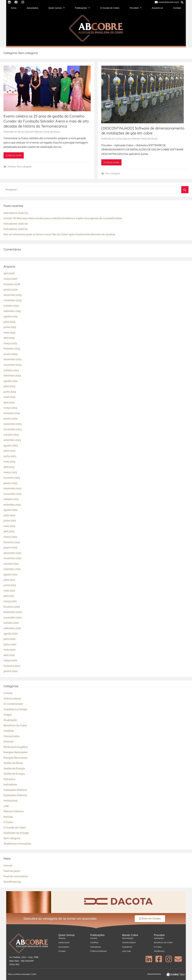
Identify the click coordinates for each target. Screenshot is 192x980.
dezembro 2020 (13, 612)
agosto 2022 (11, 510)
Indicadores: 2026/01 (16, 229)
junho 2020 (10, 644)
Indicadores (10, 784)
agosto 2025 (11, 316)
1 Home (8, 693)
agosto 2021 (10, 574)
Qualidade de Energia (16, 833)
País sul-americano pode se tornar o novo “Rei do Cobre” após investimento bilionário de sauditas (59, 234)
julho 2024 (9, 386)
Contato (177, 8)
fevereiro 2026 (12, 284)
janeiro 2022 (10, 548)
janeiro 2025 (10, 354)
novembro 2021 (12, 558)
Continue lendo (14, 155)
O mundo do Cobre (110, 8)
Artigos (8, 715)
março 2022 (10, 537)
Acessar (8, 866)
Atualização (10, 720)
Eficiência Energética (16, 747)
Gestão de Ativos (13, 763)
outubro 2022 (11, 499)
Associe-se (157, 8)
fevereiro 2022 (12, 542)
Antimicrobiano (12, 699)
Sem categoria (24, 167)
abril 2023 (9, 467)
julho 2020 (9, 639)
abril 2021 (9, 596)
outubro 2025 (11, 306)
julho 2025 (9, 322)
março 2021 (10, 601)
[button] (182, 2)
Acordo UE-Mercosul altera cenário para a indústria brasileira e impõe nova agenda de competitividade (63, 218)
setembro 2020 (12, 628)
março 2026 (10, 279)
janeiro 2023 (10, 483)
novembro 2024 (13, 365)
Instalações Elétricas (15, 790)
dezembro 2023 (13, 424)
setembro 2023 (12, 440)
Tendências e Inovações (17, 844)
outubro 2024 (11, 370)
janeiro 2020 (11, 671)
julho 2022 (9, 515)
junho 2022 (10, 521)
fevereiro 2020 (12, 666)
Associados (32, 8)
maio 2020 (9, 650)
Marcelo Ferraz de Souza (47, 132)
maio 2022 (9, 526)
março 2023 (10, 472)
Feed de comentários (16, 876)
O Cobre (8, 822)
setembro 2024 (12, 376)
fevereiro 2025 (12, 349)
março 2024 (10, 408)
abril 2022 (9, 531)
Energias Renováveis (15, 752)
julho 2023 (9, 451)
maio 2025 (9, 333)
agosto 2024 (11, 381)
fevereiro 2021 (12, 607)
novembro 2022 (13, 494)
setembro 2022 (12, 505)
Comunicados (12, 736)
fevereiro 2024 (12, 413)
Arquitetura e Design (15, 709)
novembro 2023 (13, 429)
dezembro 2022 (13, 488)
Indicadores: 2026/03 (16, 213)
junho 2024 (10, 392)
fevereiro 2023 (12, 478)
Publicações (82, 8)
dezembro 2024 (13, 359)
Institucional (11, 801)
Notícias (12, 167)
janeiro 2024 (10, 418)
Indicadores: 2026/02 (16, 224)
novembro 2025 (13, 300)
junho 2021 (10, 585)
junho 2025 (10, 327)
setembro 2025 (12, 311)
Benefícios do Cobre (15, 725)
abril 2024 (9, 402)
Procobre (136, 8)
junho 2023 (10, 456)
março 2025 (10, 343)
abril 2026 (9, 273)
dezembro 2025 (13, 295)
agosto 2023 (11, 445)
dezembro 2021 (12, 553)
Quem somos (57, 8)
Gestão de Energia (14, 768)
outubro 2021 (11, 564)
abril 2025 (9, 338)
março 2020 (10, 660)
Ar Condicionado (13, 704)
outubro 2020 (11, 623)
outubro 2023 (11, 435)
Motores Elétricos (14, 811)
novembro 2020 (13, 617)
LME (6, 806)
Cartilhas (9, 731)
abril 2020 (9, 655)
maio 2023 (9, 462)
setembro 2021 (12, 569)
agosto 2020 (11, 634)
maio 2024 (9, 397)
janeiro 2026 (11, 290)
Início (14, 8)
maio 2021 (9, 591)
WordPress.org (12, 882)
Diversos (8, 741)
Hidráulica (9, 779)
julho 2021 (9, 580)
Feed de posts (12, 871)
